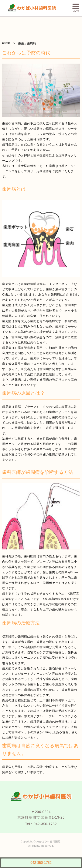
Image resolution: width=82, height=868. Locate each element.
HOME (6, 43)
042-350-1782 (41, 863)
